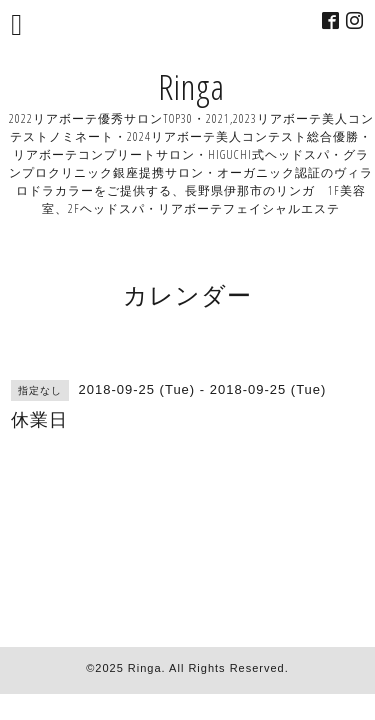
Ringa (191, 86)
